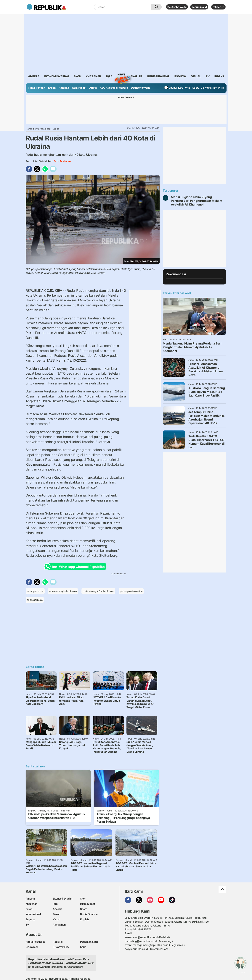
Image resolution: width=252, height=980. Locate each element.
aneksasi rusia (35, 600)
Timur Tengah (36, 88)
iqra (109, 76)
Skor (83, 899)
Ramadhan (59, 925)
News (121, 75)
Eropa (52, 88)
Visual (56, 919)
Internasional (42, 129)
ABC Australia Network (114, 88)
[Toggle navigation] (30, 7)
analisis (136, 76)
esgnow (180, 76)
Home (29, 129)
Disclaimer (32, 947)
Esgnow (31, 919)
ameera (34, 76)
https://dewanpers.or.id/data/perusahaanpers (56, 967)
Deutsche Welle (177, 7)
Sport (83, 909)
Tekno (56, 914)
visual (196, 76)
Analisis (57, 909)
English (84, 919)
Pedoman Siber (89, 942)
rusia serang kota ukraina (63, 591)
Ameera (30, 899)
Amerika (64, 88)
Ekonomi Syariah (57, 76)
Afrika (93, 88)
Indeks (219, 76)
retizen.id (218, 7)
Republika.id (199, 7)
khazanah (93, 76)
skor (77, 76)
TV (208, 76)
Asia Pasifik (79, 88)
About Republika (36, 942)
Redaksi (58, 942)
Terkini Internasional (177, 293)
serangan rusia (35, 591)
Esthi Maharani (62, 161)
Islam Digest (88, 904)
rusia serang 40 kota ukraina (98, 591)
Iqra (55, 904)
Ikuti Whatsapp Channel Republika (76, 566)
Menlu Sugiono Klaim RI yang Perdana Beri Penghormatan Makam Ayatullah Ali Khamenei (197, 201)
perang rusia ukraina (131, 591)
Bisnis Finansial (158, 76)
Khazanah (32, 904)
